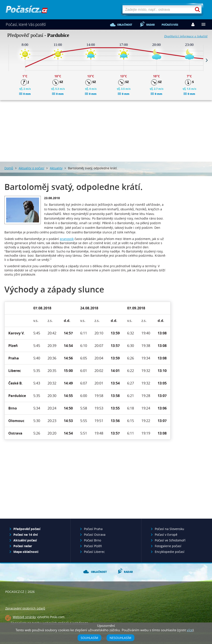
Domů (9, 168)
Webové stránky (24, 617)
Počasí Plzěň (93, 546)
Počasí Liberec (94, 552)
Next (207, 60)
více (190, 630)
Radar (151, 25)
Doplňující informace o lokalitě (186, 36)
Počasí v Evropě (166, 535)
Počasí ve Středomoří (170, 540)
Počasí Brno (93, 540)
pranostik (67, 239)
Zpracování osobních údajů (25, 608)
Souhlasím (89, 638)
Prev (5, 60)
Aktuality (56, 168)
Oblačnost (125, 25)
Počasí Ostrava (95, 535)
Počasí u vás (170, 25)
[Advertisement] (106, 131)
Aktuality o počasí (31, 168)
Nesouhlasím (120, 638)
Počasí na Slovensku (169, 529)
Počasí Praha (93, 529)
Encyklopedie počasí (170, 552)
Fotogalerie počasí (168, 546)
